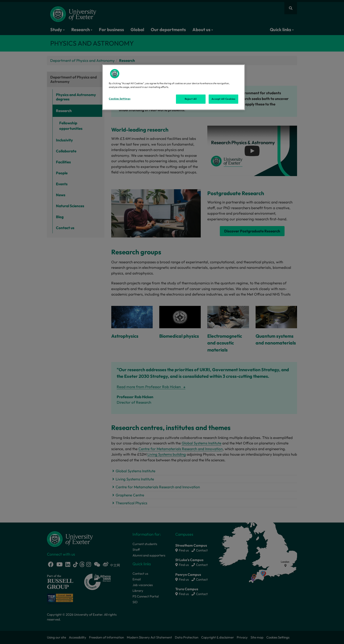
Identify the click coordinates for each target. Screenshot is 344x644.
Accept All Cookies (223, 99)
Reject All (191, 99)
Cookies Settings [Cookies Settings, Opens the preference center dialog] (120, 99)
